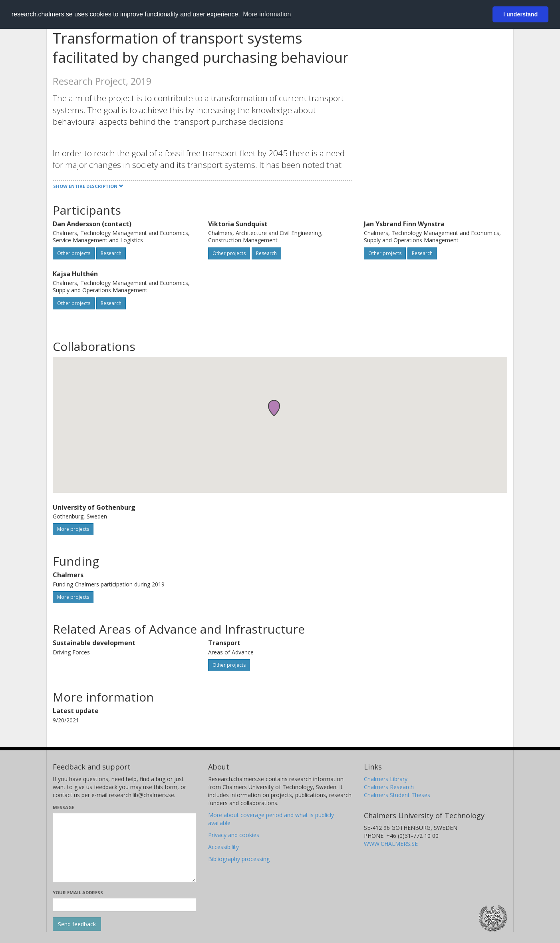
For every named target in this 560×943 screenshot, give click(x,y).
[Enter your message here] (124, 847)
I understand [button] (520, 14)
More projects (73, 529)
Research (111, 253)
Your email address (78, 892)
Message (64, 807)
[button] (274, 408)
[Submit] (77, 924)
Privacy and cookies (234, 835)
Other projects (74, 253)
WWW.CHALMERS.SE (391, 844)
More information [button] (267, 14)
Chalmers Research (389, 787)
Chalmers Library (386, 779)
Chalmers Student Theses (397, 795)
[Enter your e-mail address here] (124, 905)
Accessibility (223, 847)
